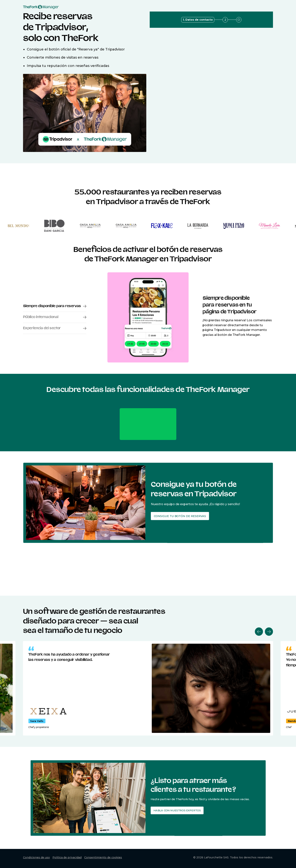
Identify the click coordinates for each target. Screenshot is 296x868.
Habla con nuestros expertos (176, 810)
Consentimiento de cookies (103, 857)
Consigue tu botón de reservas (177, 515)
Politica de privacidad (67, 857)
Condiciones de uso (36, 857)
